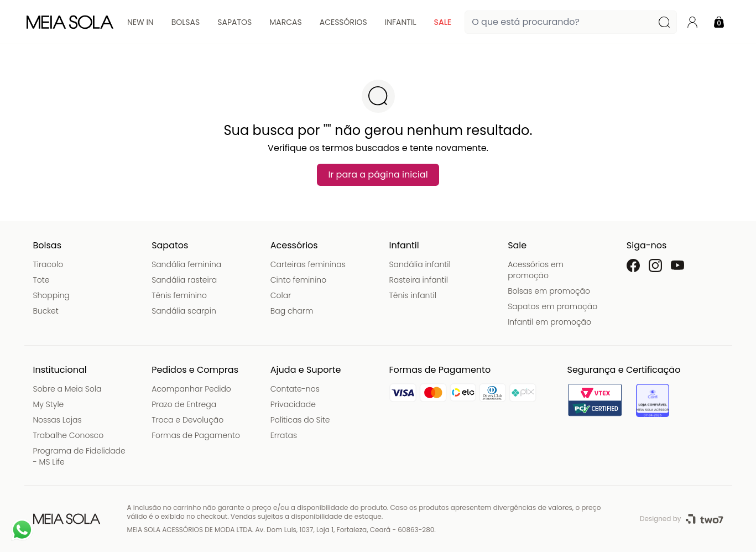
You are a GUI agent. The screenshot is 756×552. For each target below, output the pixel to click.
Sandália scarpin (184, 311)
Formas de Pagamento (196, 435)
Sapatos (234, 22)
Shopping (51, 295)
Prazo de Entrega (184, 404)
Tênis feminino (179, 295)
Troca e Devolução (187, 420)
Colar (281, 295)
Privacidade (293, 404)
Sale (442, 22)
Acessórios (343, 22)
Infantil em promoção (549, 322)
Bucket (46, 311)
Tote (41, 280)
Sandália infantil (420, 264)
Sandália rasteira (184, 280)
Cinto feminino (298, 280)
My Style (49, 404)
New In (140, 22)
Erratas (284, 435)
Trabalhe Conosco (69, 435)
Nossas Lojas (58, 420)
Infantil (401, 22)
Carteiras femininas (308, 264)
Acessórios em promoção (536, 270)
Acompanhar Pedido (191, 389)
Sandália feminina (186, 264)
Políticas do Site (300, 420)
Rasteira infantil (419, 280)
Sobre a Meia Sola (67, 389)
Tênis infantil (413, 295)
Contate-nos (295, 389)
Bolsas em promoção (549, 291)
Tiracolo (48, 264)
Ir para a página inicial (378, 175)
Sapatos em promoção (552, 306)
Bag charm (292, 311)
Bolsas (186, 22)
